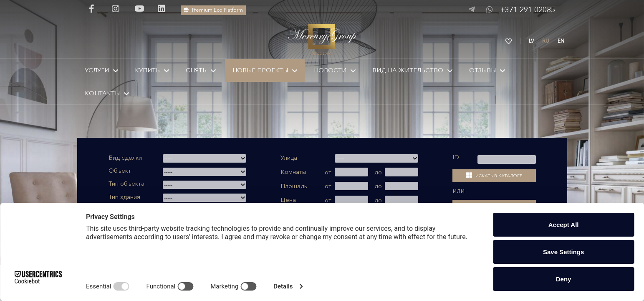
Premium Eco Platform (213, 10)
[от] (351, 172)
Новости (330, 70)
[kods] (507, 159)
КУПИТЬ (147, 70)
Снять (196, 70)
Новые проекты (260, 70)
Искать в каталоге (494, 175)
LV (531, 41)
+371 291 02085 (528, 10)
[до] (402, 172)
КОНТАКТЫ (102, 93)
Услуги (97, 70)
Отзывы (482, 70)
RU (546, 41)
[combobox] (205, 158)
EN (561, 41)
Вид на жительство (408, 70)
